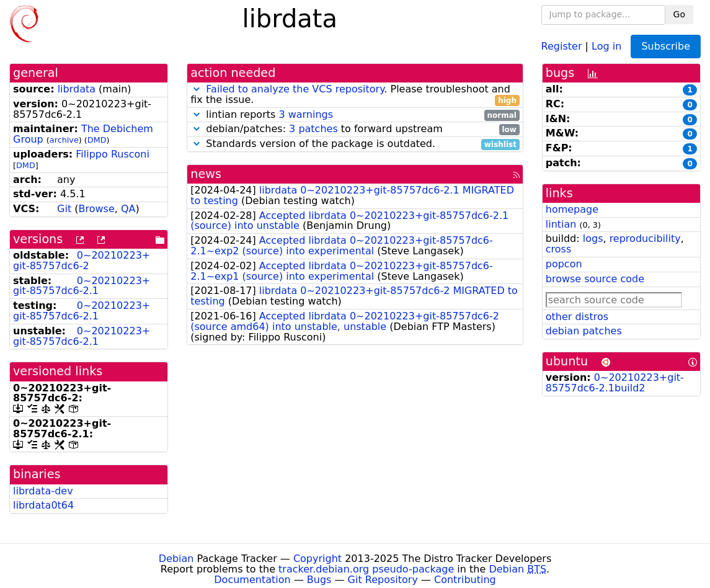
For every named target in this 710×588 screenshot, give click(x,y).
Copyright (317, 559)
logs (593, 238)
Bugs (319, 580)
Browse (96, 209)
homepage (572, 209)
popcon (564, 264)
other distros (577, 317)
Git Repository (383, 580)
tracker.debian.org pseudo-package (366, 569)
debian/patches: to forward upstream (355, 129)
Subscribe (666, 46)
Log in (606, 46)
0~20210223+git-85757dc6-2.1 (82, 286)
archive (64, 140)
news (206, 174)
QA (128, 209)
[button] (197, 89)
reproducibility (645, 238)
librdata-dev (43, 491)
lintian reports (355, 115)
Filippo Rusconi (113, 154)
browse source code (595, 279)
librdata (77, 89)
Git (64, 209)
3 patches (313, 129)
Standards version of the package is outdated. (355, 144)
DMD (97, 140)
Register (562, 46)
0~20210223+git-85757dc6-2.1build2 (615, 383)
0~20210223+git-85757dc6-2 (82, 261)
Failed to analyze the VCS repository (295, 89)
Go (679, 14)
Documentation (252, 580)
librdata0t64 (43, 505)
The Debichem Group (83, 134)
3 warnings (306, 114)
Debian (176, 559)
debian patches (584, 331)
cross (558, 249)
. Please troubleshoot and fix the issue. (355, 95)
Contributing (465, 580)
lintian (561, 224)
